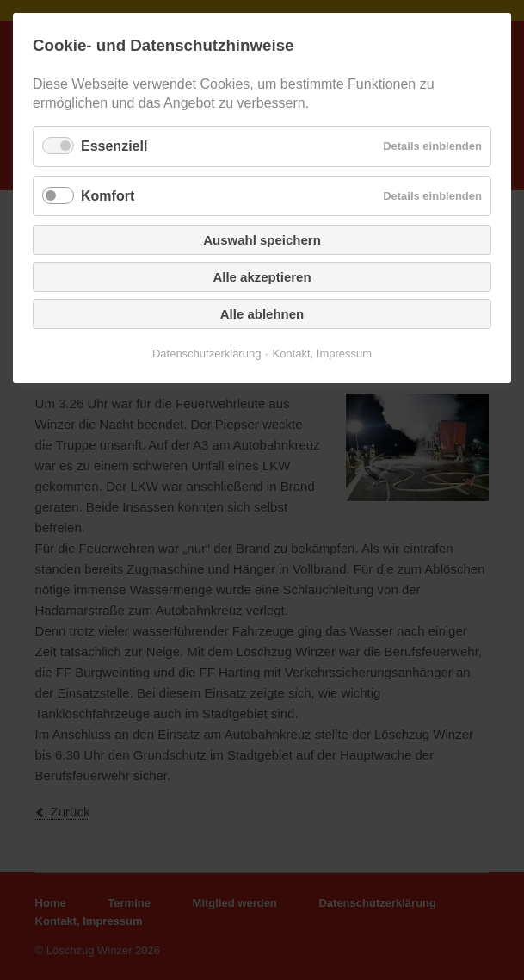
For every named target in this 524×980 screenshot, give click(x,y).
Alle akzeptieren (262, 277)
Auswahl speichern (262, 240)
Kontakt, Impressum (322, 354)
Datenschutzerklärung (207, 354)
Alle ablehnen (262, 314)
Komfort (108, 196)
